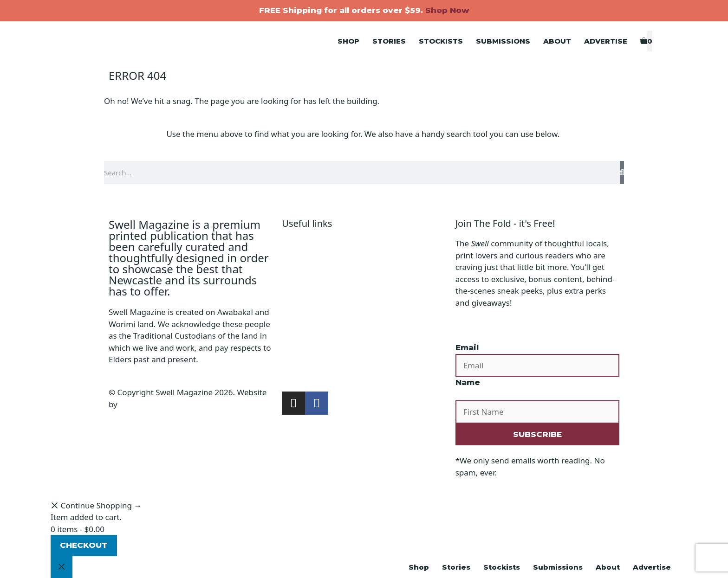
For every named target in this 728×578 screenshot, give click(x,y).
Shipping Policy (310, 279)
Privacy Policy (307, 267)
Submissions (503, 41)
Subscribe (300, 374)
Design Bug (141, 404)
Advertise (606, 41)
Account (297, 255)
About (557, 41)
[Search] (622, 173)
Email (467, 347)
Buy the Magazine (315, 362)
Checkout (84, 545)
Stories (389, 41)
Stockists (441, 41)
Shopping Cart (308, 243)
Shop (348, 41)
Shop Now (447, 10)
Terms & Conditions (318, 291)
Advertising (303, 350)
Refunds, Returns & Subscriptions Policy (355, 303)
